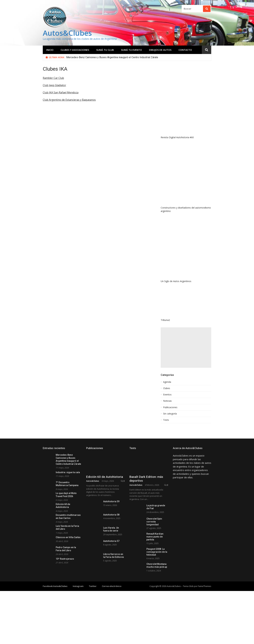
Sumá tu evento (131, 50)
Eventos (167, 395)
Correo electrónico (112, 603)
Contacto (185, 50)
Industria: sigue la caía (68, 472)
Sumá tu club (105, 50)
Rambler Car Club (53, 78)
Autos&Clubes (67, 33)
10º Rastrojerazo (65, 559)
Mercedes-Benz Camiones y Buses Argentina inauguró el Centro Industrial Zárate (112, 57)
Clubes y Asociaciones (75, 50)
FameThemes (205, 603)
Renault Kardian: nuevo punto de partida (155, 540)
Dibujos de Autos (160, 50)
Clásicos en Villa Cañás (68, 537)
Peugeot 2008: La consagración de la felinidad (157, 559)
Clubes (167, 388)
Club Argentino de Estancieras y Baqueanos (69, 100)
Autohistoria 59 (111, 501)
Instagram (78, 603)
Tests (166, 420)
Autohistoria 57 (111, 541)
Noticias (167, 401)
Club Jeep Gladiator (54, 85)
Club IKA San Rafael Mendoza (61, 92)
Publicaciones (170, 407)
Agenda (167, 382)
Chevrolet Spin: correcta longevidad (154, 522)
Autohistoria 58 (111, 515)
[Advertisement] (186, 348)
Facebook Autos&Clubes (55, 603)
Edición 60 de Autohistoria (105, 477)
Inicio (50, 50)
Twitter (93, 603)
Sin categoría (170, 414)
